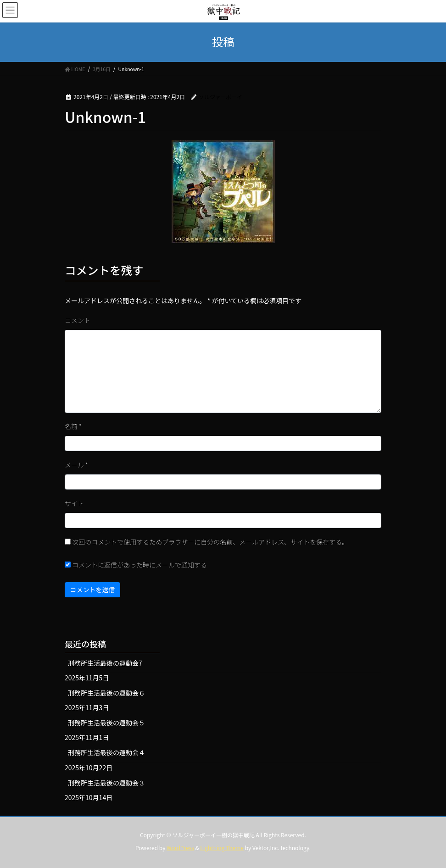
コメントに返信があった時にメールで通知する (136, 565)
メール (76, 465)
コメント (78, 320)
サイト (74, 503)
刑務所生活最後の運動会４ (106, 752)
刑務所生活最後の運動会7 (105, 663)
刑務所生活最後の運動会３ (106, 783)
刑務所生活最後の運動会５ (106, 723)
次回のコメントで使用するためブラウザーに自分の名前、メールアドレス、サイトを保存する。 (210, 542)
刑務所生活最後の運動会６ (106, 693)
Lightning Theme (222, 848)
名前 (73, 426)
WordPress (180, 848)
